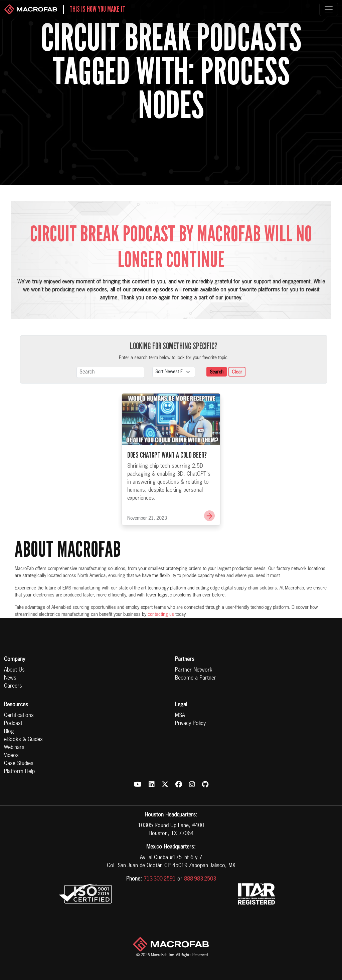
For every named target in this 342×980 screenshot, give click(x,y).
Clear (237, 372)
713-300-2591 (160, 879)
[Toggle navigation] (329, 9)
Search (217, 372)
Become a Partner (196, 678)
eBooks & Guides (23, 740)
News (10, 678)
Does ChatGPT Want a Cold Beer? (167, 465)
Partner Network (194, 670)
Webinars (14, 748)
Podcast (13, 724)
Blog (9, 732)
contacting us (161, 615)
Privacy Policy (190, 724)
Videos (11, 756)
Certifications (19, 716)
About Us (14, 670)
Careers (13, 686)
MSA (180, 716)
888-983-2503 (200, 879)
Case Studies (19, 764)
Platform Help (19, 772)
